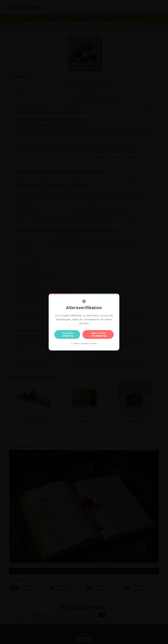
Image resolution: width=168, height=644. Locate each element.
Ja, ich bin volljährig (68, 334)
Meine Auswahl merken (85, 344)
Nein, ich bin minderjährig (99, 334)
